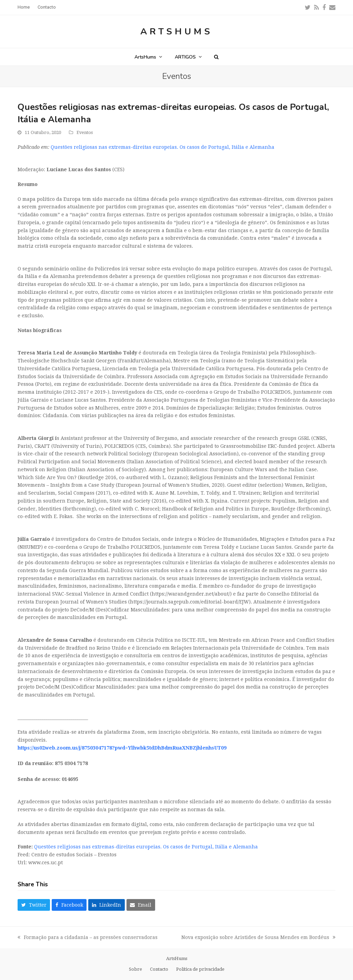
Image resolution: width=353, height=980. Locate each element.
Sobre (135, 969)
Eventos (85, 132)
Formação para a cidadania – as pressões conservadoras (88, 938)
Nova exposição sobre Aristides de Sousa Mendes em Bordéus (258, 938)
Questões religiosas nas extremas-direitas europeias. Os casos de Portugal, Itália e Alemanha (163, 147)
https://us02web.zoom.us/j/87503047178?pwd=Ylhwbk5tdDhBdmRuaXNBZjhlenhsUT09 (122, 748)
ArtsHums (176, 32)
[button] (216, 57)
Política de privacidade (200, 969)
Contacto (159, 969)
